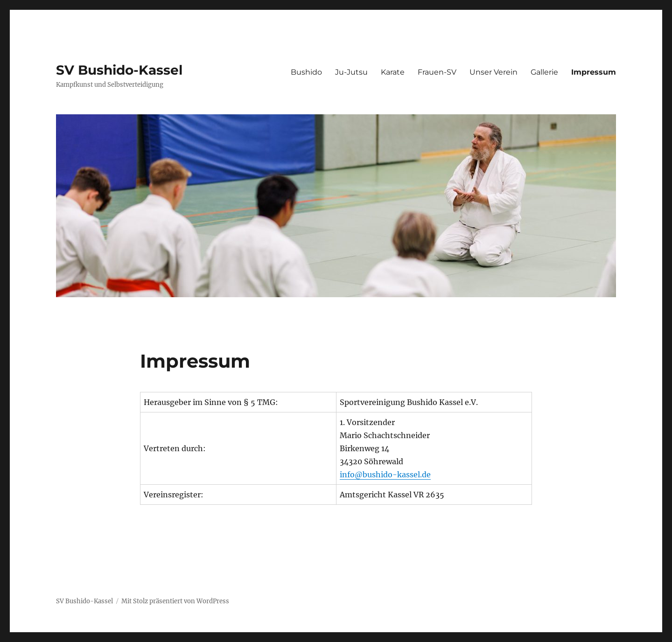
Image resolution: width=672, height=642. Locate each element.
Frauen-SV (437, 72)
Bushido (306, 72)
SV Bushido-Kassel (119, 70)
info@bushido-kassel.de (385, 475)
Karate (393, 72)
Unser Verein (493, 72)
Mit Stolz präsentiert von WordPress (175, 601)
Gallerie (544, 72)
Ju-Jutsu (351, 72)
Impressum (594, 72)
